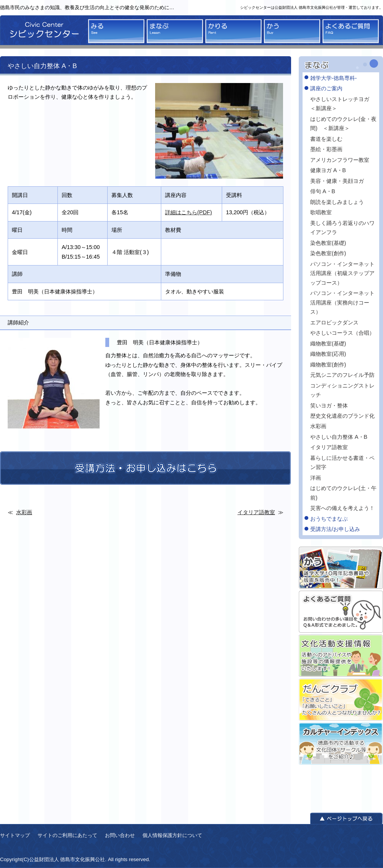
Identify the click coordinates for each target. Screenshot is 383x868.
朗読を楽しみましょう (337, 202)
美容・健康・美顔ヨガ (337, 181)
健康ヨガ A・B (328, 170)
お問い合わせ (120, 835)
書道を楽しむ (326, 139)
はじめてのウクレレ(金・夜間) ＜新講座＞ (343, 124)
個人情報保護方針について (172, 835)
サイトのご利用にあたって (67, 835)
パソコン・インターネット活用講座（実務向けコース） (342, 302)
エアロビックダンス (334, 322)
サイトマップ (15, 835)
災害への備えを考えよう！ (342, 508)
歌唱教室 (321, 212)
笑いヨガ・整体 (329, 406)
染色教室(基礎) (328, 243)
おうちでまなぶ (329, 519)
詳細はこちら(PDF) (188, 212)
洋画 (316, 478)
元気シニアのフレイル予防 (342, 375)
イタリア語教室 (256, 512)
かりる (233, 31)
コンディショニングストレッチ (342, 390)
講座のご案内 (326, 88)
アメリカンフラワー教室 (340, 160)
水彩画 (24, 512)
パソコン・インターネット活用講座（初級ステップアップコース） (342, 273)
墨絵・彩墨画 (326, 149)
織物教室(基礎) (328, 344)
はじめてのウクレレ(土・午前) (343, 493)
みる (116, 31)
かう (292, 31)
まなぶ (175, 31)
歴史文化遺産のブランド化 (342, 416)
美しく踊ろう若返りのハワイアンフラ (342, 228)
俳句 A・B (323, 191)
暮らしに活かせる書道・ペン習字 (342, 462)
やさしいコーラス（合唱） (342, 333)
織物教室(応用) (328, 354)
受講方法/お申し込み (335, 529)
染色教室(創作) (328, 253)
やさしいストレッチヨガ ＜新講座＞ (344, 104)
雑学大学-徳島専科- (334, 78)
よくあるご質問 (351, 31)
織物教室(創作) (328, 365)
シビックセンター (42, 32)
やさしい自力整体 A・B (339, 437)
